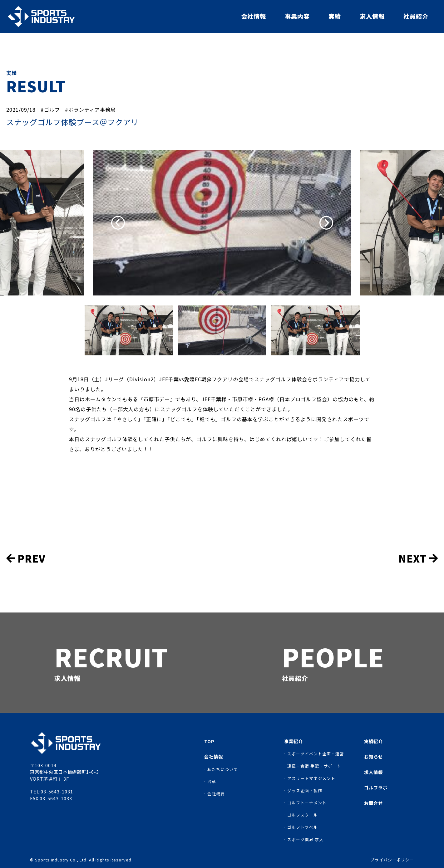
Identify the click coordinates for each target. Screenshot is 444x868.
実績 (335, 16)
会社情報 (254, 16)
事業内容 (297, 16)
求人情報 (372, 16)
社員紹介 (416, 16)
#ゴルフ (50, 110)
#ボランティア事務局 (90, 110)
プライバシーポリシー (392, 860)
